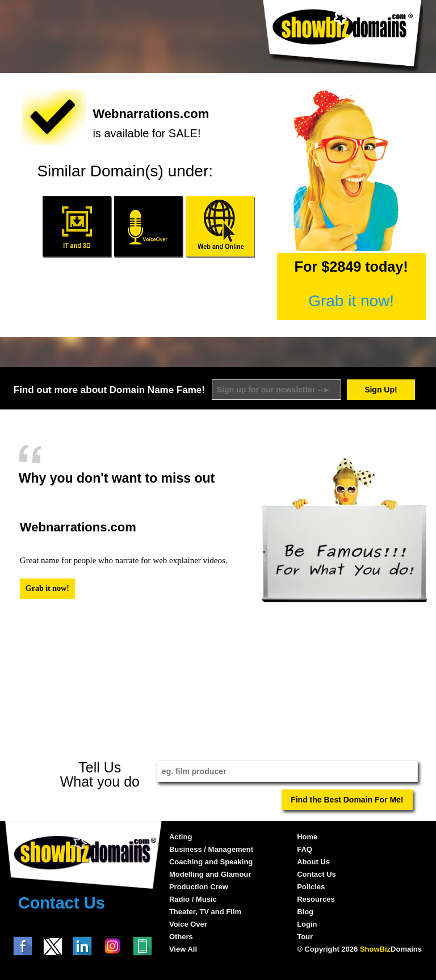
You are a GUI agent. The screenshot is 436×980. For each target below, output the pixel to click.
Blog (305, 912)
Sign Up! (381, 390)
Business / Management (211, 849)
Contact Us (62, 903)
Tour (305, 937)
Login (307, 924)
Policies (311, 887)
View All (183, 949)
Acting (181, 837)
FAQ (305, 849)
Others (181, 937)
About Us (313, 862)
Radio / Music (193, 899)
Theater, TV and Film (205, 912)
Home (307, 837)
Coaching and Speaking (211, 862)
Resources (316, 899)
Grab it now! (351, 301)
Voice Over (188, 924)
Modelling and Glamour (210, 874)
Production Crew (199, 887)
